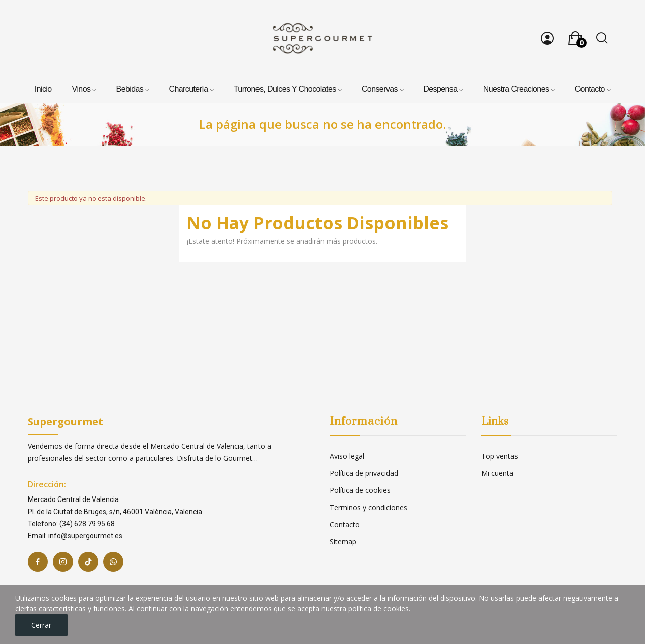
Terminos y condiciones (368, 507)
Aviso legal (347, 456)
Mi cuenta (497, 473)
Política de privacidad (364, 473)
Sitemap (343, 542)
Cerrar (41, 625)
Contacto (345, 524)
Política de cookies (360, 490)
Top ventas (500, 456)
